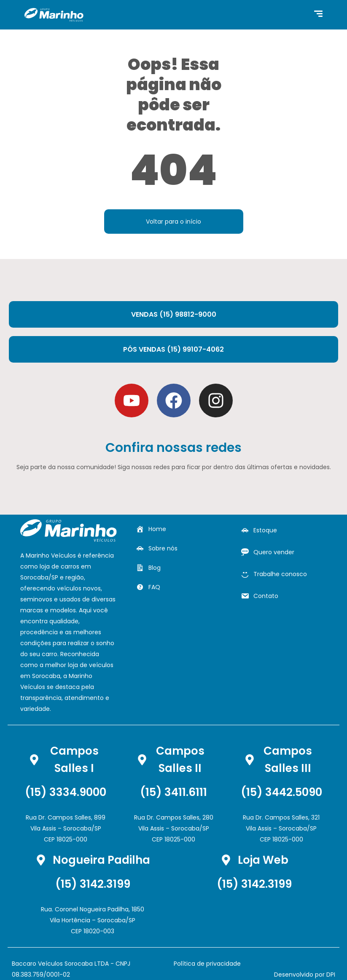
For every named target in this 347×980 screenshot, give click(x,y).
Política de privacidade (207, 964)
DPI (331, 975)
